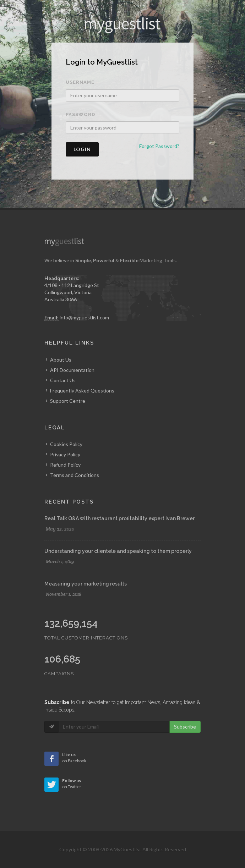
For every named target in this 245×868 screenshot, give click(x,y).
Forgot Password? (159, 146)
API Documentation (72, 370)
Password (80, 114)
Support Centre (68, 401)
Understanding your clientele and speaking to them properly (118, 551)
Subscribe (185, 727)
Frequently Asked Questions (82, 391)
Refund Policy (65, 465)
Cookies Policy (66, 444)
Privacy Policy (65, 454)
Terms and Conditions (75, 475)
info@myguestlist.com (84, 317)
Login (82, 149)
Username (80, 82)
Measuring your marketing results (86, 584)
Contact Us (63, 380)
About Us (61, 360)
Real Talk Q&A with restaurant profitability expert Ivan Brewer (119, 518)
